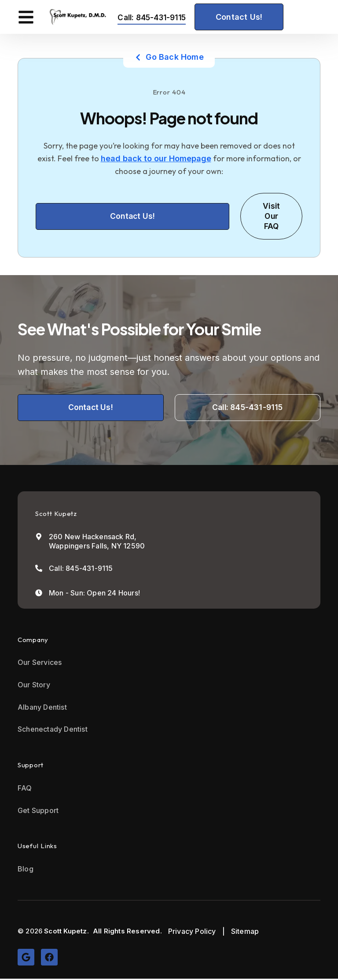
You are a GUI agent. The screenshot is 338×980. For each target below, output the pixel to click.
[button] (26, 17)
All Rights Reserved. (127, 932)
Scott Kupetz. (66, 932)
